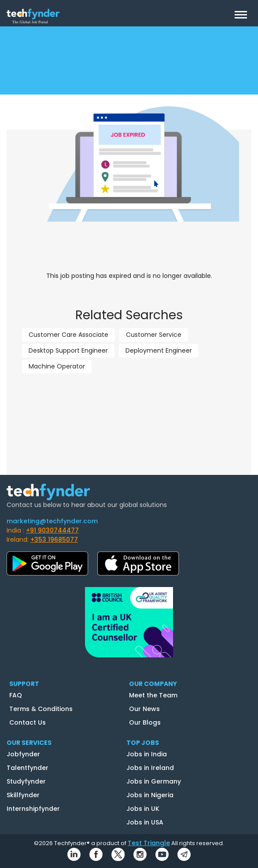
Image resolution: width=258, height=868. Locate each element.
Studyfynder (26, 781)
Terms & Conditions (41, 709)
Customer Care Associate (68, 335)
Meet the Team (153, 695)
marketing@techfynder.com (52, 521)
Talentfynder (28, 768)
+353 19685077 (54, 540)
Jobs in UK (143, 809)
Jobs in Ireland (150, 768)
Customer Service (154, 335)
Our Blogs (145, 722)
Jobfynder (23, 754)
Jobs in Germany (154, 781)
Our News (144, 709)
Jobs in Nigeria (150, 795)
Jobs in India (147, 754)
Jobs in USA (145, 822)
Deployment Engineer (159, 350)
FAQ (16, 695)
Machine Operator (57, 366)
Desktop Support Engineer (68, 350)
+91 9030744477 (52, 530)
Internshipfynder (33, 809)
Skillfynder (23, 795)
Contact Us (28, 722)
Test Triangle (149, 843)
